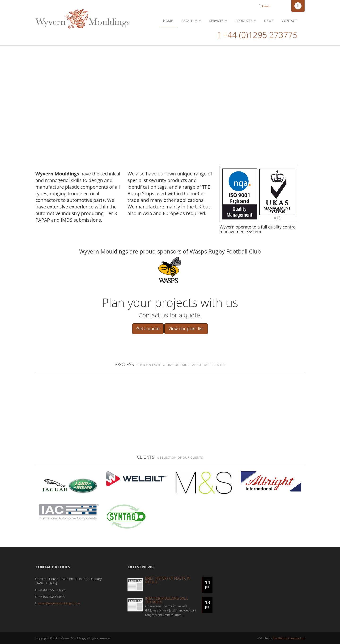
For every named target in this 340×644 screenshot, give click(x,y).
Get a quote (148, 328)
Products (246, 21)
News (269, 21)
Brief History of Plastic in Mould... (168, 580)
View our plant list (186, 328)
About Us (191, 21)
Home (168, 21)
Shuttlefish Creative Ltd (289, 638)
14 (207, 584)
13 (207, 604)
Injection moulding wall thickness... (167, 600)
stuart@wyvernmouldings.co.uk (59, 603)
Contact (289, 21)
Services (218, 21)
